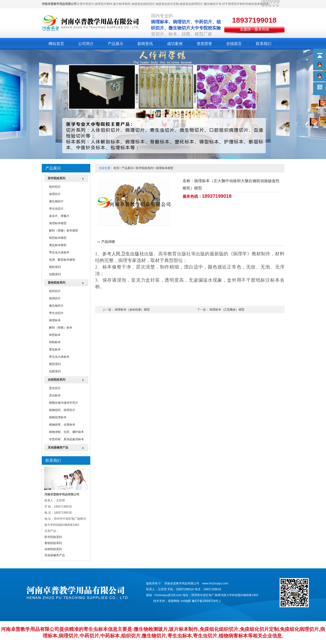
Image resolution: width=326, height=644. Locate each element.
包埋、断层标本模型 (62, 260)
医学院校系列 (57, 178)
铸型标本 (55, 335)
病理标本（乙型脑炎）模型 (227, 310)
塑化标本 (55, 349)
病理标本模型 (58, 223)
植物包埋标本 (58, 417)
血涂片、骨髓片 (59, 216)
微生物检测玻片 (151, 629)
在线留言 (234, 44)
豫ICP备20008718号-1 (206, 601)
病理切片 (55, 194)
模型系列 (55, 267)
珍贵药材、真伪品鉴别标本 (67, 439)
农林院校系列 (57, 380)
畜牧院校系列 (57, 283)
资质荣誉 (204, 44)
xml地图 (186, 601)
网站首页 (56, 44)
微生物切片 (56, 201)
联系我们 (264, 44)
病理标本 (55, 320)
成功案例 (175, 44)
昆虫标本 (55, 395)
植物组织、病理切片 (62, 410)
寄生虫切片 (56, 209)
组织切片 (55, 187)
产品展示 (116, 44)
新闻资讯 (145, 44)
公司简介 (86, 44)
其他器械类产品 (58, 447)
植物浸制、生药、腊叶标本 (67, 432)
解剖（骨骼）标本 (61, 328)
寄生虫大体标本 (59, 252)
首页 (116, 168)
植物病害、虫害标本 (62, 425)
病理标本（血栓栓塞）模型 (132, 310)
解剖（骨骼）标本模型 (64, 231)
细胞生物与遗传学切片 (64, 403)
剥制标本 (55, 342)
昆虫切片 (55, 388)
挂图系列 (55, 274)
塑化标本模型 (58, 245)
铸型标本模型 (58, 238)
